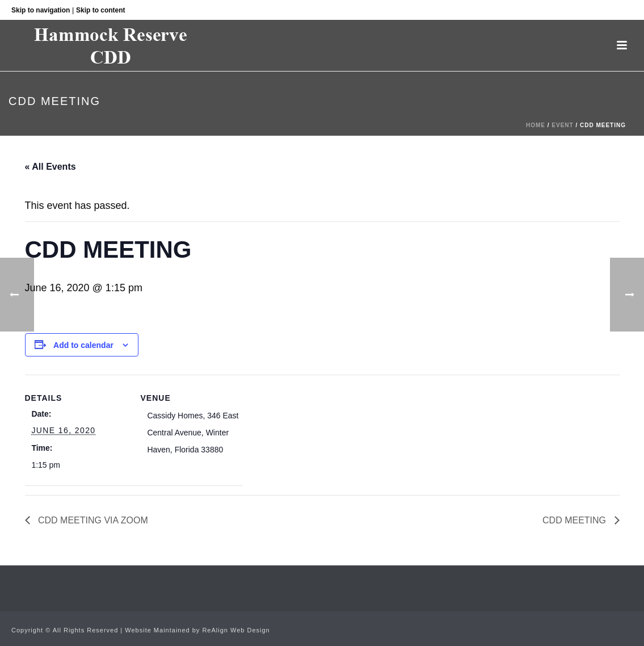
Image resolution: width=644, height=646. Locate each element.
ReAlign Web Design (236, 630)
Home (536, 125)
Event (562, 125)
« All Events (50, 167)
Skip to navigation (41, 10)
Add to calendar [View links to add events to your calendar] (83, 345)
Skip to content (101, 10)
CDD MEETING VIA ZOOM (92, 520)
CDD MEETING (575, 520)
